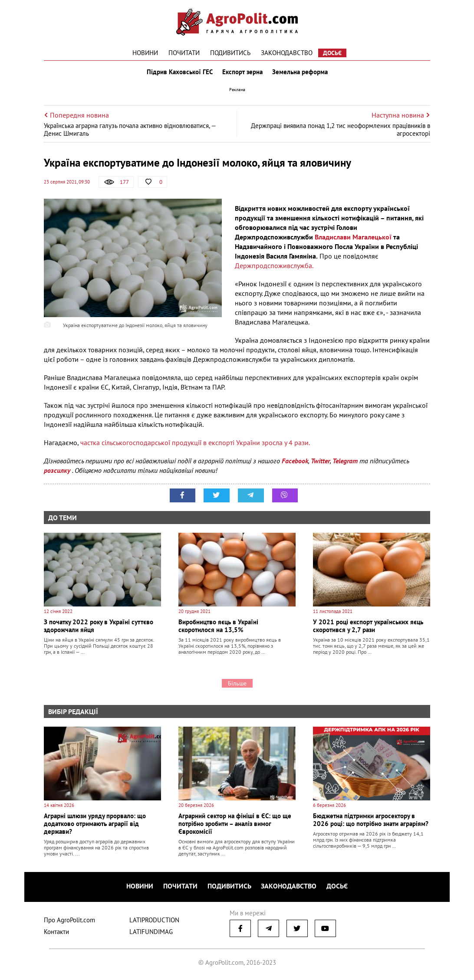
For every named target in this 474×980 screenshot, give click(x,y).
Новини (145, 53)
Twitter (320, 462)
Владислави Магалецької (353, 239)
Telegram (345, 462)
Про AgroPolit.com (69, 921)
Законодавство (287, 53)
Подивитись (230, 53)
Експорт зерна (242, 73)
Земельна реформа (301, 73)
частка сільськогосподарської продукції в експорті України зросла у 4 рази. (195, 444)
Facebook (295, 462)
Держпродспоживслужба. (274, 267)
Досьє (332, 53)
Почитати (184, 53)
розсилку (58, 472)
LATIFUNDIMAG (151, 932)
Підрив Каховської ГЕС (179, 73)
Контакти (56, 932)
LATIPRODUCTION (154, 921)
